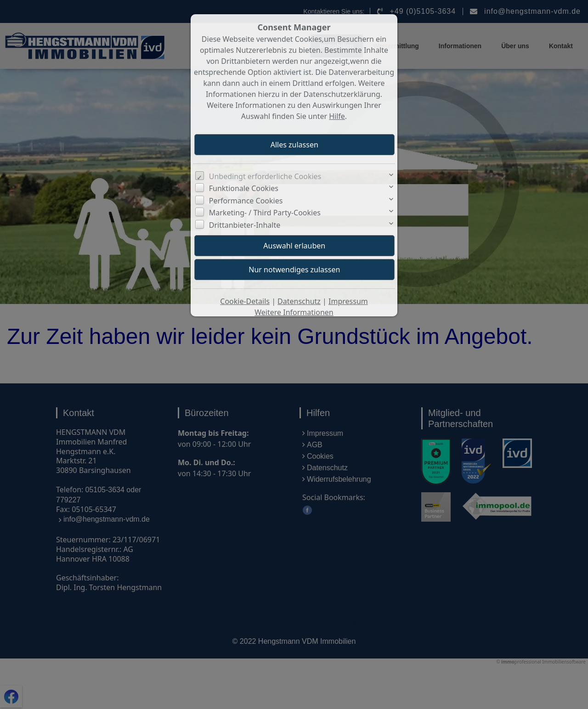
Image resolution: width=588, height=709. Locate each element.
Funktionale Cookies (244, 188)
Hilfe (337, 116)
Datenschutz (299, 301)
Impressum (348, 301)
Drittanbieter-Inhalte (245, 225)
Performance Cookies (246, 201)
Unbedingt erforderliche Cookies (265, 176)
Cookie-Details (245, 301)
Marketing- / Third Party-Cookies (265, 213)
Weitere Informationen (294, 312)
